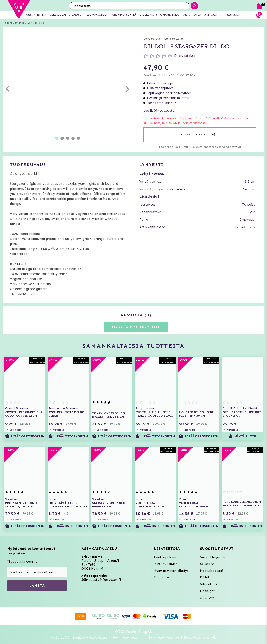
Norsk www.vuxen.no (163, 638)
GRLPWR (207, 598)
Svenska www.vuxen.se (90, 638)
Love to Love (173, 39)
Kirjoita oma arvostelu (136, 327)
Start (9, 23)
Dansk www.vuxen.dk (200, 638)
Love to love (36, 23)
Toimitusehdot (165, 577)
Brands (20, 23)
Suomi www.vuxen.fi (128, 638)
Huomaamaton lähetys (171, 571)
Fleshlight (207, 591)
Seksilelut (207, 564)
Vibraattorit (209, 584)
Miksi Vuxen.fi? (165, 564)
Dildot (205, 577)
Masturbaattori (212, 571)
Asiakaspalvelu (165, 557)
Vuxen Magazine (213, 557)
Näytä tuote (242, 436)
